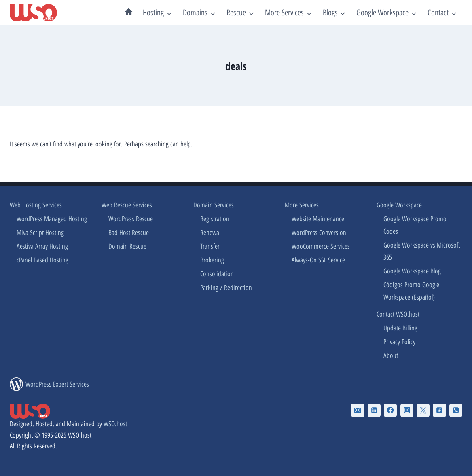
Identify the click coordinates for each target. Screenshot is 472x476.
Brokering (212, 260)
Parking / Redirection (226, 288)
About (391, 355)
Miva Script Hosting (40, 233)
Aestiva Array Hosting (42, 246)
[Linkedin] (374, 410)
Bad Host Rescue (129, 233)
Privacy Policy (399, 342)
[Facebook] (390, 410)
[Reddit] (439, 410)
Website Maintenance (318, 219)
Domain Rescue (127, 246)
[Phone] (456, 410)
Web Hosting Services (36, 205)
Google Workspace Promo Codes (415, 225)
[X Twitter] (423, 410)
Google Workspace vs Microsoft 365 (422, 251)
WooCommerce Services (321, 246)
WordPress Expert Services (57, 384)
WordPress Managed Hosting (52, 219)
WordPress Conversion (319, 233)
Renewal (210, 233)
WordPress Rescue (131, 219)
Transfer (210, 246)
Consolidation (217, 274)
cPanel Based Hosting (42, 260)
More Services (302, 205)
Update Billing (400, 328)
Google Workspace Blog (412, 271)
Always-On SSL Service (318, 260)
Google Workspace (399, 205)
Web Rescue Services (127, 205)
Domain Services (214, 205)
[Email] (358, 410)
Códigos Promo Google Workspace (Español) (411, 291)
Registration (215, 219)
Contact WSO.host (398, 314)
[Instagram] (407, 410)
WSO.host (115, 424)
